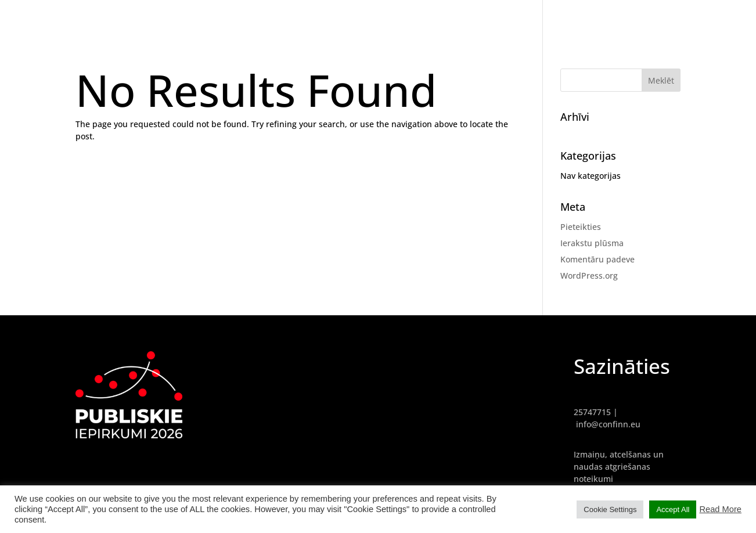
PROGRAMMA (712, 17)
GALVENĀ (599, 17)
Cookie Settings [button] (610, 509)
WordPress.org (589, 275)
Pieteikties (581, 227)
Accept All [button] (673, 509)
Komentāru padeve (597, 259)
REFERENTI (652, 17)
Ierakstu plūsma (592, 243)
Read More (720, 509)
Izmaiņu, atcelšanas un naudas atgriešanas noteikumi (619, 467)
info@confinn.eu (608, 424)
